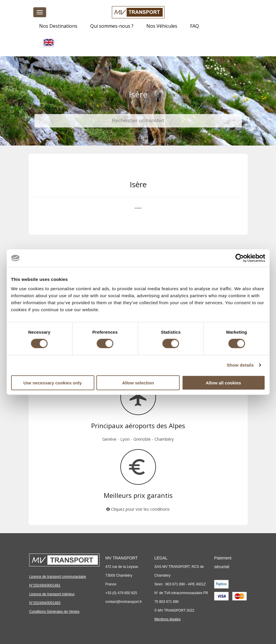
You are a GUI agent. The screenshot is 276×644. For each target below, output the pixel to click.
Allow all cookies (224, 383)
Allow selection (138, 383)
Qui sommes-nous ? (112, 26)
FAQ (195, 26)
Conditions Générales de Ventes (54, 612)
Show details (240, 365)
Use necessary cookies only (53, 383)
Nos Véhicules (162, 26)
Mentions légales (167, 619)
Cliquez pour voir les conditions (138, 509)
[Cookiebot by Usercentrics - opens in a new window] (240, 258)
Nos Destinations (58, 26)
